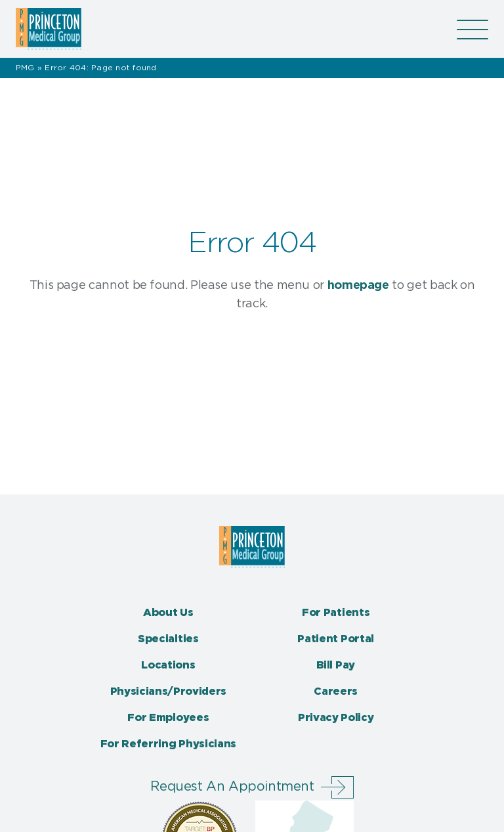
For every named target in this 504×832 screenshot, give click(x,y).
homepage (358, 286)
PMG (25, 68)
